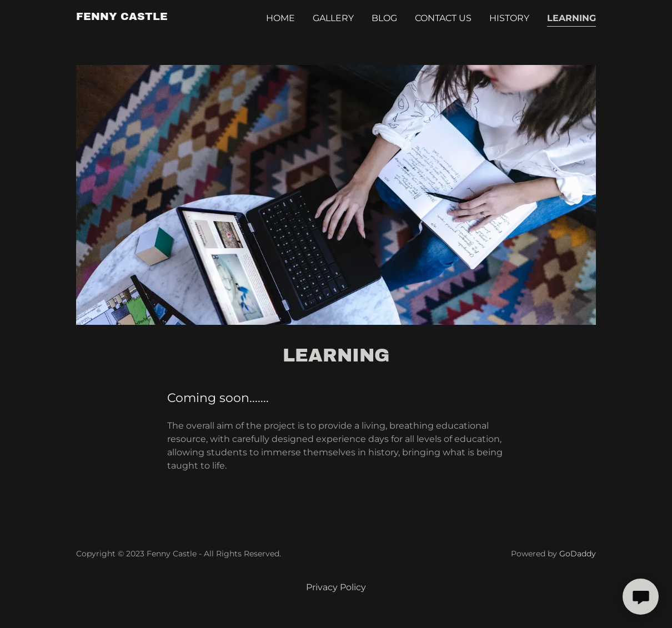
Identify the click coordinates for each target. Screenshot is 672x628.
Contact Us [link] (443, 18)
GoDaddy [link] (578, 554)
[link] (122, 17)
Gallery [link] (333, 18)
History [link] (509, 18)
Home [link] (280, 18)
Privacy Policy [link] (336, 587)
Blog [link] (384, 18)
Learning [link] (571, 18)
